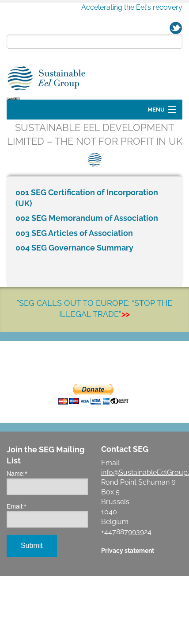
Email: (16, 557)
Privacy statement (128, 601)
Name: (17, 524)
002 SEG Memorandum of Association (87, 268)
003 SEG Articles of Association (74, 283)
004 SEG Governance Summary (74, 298)
